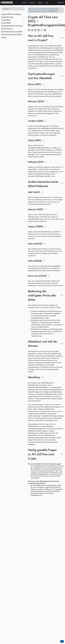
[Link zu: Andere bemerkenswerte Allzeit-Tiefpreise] (62, 184)
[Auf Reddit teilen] (39, 30)
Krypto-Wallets (6, 23)
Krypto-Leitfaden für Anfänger (11, 14)
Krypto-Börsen (6, 20)
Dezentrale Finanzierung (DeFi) (12, 32)
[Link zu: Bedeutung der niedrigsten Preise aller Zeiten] (62, 295)
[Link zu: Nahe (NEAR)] (44, 261)
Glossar (4, 37)
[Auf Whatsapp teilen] (42, 30)
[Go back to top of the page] (62, 641)
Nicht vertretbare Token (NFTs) (11, 35)
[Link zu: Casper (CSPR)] (45, 227)
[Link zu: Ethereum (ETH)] (46, 101)
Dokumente (32, 3)
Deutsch (61, 3)
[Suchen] (13, 9)
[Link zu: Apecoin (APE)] (45, 209)
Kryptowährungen (7, 17)
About (47, 3)
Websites (40, 3)
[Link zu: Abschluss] (43, 377)
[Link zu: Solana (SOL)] (43, 140)
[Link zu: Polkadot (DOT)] (46, 162)
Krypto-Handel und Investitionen (12, 26)
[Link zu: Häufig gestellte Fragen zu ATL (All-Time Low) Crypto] (62, 454)
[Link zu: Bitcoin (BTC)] (43, 84)
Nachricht (24, 3)
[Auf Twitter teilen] (33, 30)
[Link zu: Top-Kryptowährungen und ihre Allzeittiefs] (62, 76)
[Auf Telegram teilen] (45, 30)
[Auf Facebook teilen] (30, 30)
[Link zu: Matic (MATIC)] (45, 244)
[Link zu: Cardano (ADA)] (46, 121)
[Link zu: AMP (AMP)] (42, 192)
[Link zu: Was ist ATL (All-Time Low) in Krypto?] (62, 38)
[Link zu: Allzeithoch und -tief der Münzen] (62, 344)
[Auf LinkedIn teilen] (36, 30)
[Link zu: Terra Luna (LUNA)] (49, 276)
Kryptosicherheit (7, 29)
